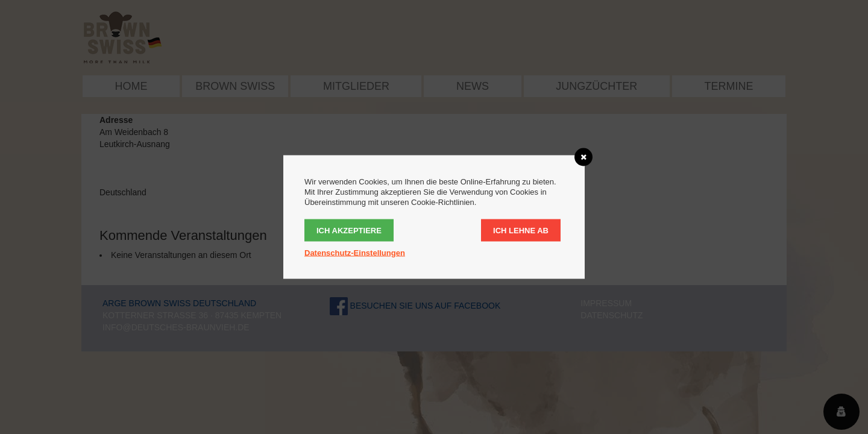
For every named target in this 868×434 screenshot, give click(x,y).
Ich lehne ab (521, 231)
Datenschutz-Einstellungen (355, 253)
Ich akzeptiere (349, 231)
